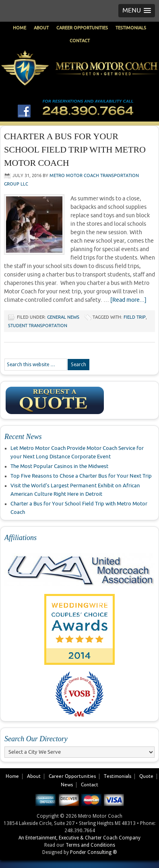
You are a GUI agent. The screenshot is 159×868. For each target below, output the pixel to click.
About (41, 28)
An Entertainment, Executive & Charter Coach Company (79, 838)
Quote (146, 776)
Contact (80, 41)
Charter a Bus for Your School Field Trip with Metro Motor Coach (75, 149)
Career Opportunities (82, 28)
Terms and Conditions (90, 845)
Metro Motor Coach (79, 81)
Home (20, 28)
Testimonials (131, 28)
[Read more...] (128, 300)
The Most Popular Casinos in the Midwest (59, 466)
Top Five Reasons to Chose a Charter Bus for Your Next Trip (81, 476)
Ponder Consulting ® (94, 852)
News (67, 785)
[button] (137, 11)
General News (63, 317)
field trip (135, 317)
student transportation (38, 326)
